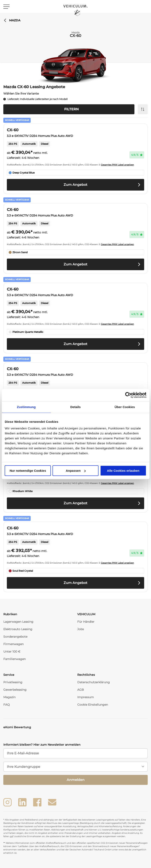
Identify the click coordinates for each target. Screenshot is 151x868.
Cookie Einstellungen (93, 705)
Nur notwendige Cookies (28, 471)
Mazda (12, 20)
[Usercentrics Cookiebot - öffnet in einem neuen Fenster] (128, 395)
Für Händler (86, 622)
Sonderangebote (15, 637)
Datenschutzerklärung (94, 682)
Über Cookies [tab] (125, 407)
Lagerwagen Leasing (18, 622)
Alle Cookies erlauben (123, 471)
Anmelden (76, 780)
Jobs (81, 629)
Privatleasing (13, 682)
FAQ (7, 705)
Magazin (9, 697)
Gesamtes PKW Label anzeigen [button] (117, 165)
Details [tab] (76, 407)
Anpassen (76, 471)
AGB (81, 690)
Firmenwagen (13, 644)
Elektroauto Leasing (18, 629)
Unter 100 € (12, 652)
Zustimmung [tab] (26, 407)
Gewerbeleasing (15, 690)
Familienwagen (14, 659)
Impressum (86, 697)
